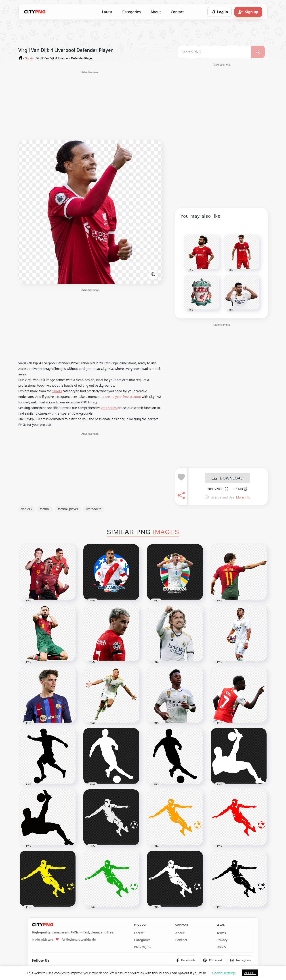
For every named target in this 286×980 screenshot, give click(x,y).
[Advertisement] (90, 106)
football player (68, 509)
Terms (221, 933)
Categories (131, 12)
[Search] (258, 52)
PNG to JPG (142, 947)
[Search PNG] (214, 52)
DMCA (221, 947)
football (45, 509)
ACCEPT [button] (250, 973)
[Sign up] (248, 12)
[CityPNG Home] (35, 12)
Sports (57, 391)
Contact (177, 12)
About (156, 12)
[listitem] (186, 960)
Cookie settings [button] (224, 973)
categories (109, 408)
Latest (107, 12)
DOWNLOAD (228, 478)
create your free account (123, 397)
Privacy (222, 940)
